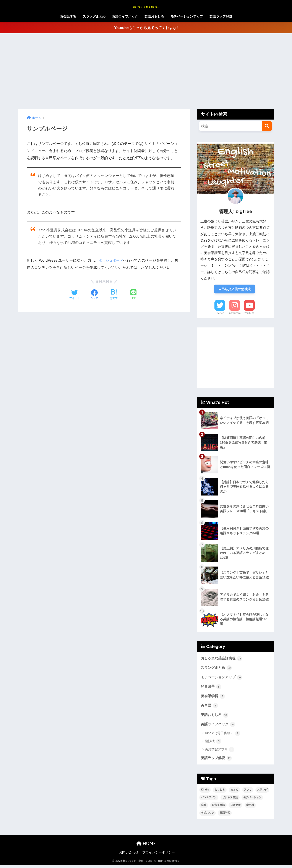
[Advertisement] (146, 71)
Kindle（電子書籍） (223, 736)
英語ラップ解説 (221, 16)
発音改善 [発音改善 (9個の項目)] (235, 808)
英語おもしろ (154, 16)
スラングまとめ (94, 16)
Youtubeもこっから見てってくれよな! (146, 28)
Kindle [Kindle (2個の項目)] (205, 792)
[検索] (267, 126)
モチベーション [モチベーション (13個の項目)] (252, 800)
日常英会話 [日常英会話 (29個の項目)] (218, 808)
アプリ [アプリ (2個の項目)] (248, 792)
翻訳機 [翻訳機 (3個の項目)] (250, 808)
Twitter (220, 314)
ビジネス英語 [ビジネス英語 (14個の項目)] (230, 800)
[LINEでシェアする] (133, 295)
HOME (146, 846)
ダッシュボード (112, 260)
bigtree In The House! (146, 6)
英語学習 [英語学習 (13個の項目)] (225, 816)
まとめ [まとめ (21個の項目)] (234, 792)
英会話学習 (68, 16)
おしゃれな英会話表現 (223, 659)
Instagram (235, 314)
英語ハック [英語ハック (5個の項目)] (208, 816)
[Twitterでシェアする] (75, 295)
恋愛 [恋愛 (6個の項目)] (204, 808)
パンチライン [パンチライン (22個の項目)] (209, 800)
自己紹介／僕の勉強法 (235, 289)
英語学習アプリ (220, 752)
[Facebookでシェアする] (94, 295)
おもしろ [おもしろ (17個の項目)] (220, 792)
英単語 (210, 707)
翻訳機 (213, 744)
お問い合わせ (129, 855)
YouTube (249, 314)
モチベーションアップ (187, 16)
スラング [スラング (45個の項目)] (262, 792)
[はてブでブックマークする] (114, 295)
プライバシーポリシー (159, 855)
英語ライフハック (125, 16)
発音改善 (212, 688)
